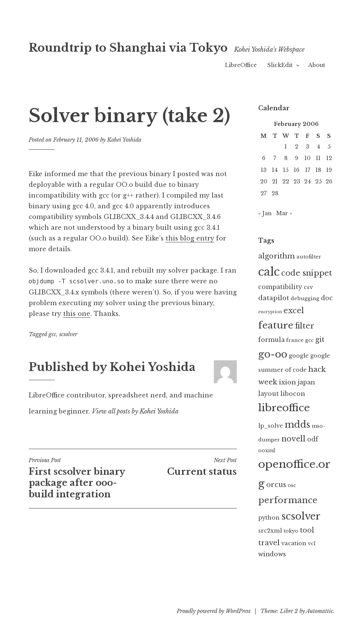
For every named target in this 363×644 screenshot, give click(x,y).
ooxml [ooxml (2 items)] (267, 450)
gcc (52, 334)
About (317, 65)
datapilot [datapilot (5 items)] (274, 298)
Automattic (320, 611)
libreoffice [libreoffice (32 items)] (284, 408)
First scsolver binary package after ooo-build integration (81, 478)
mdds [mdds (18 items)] (297, 424)
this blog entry (190, 238)
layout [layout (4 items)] (269, 394)
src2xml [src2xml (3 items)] (270, 531)
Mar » (284, 213)
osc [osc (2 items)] (292, 485)
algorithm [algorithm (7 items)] (277, 256)
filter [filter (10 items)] (305, 326)
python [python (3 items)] (269, 518)
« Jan (265, 213)
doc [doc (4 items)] (327, 298)
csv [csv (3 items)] (308, 287)
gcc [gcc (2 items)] (309, 340)
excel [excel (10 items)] (294, 310)
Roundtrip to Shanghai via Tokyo (128, 48)
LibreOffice (241, 65)
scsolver (68, 334)
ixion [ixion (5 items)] (287, 382)
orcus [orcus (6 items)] (276, 485)
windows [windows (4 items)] (272, 554)
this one (77, 314)
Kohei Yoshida (124, 140)
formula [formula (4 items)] (271, 340)
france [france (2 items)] (295, 340)
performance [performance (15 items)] (288, 500)
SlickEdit (280, 65)
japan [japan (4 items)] (306, 382)
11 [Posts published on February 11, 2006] (318, 158)
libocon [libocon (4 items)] (293, 394)
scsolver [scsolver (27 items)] (301, 516)
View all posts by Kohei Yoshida (135, 411)
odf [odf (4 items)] (313, 439)
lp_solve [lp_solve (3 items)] (271, 426)
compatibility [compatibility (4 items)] (280, 287)
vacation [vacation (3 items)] (294, 543)
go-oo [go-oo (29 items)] (273, 354)
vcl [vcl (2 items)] (312, 543)
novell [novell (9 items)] (294, 439)
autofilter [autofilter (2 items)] (309, 257)
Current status (185, 467)
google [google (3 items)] (299, 356)
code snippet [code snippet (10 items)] (307, 273)
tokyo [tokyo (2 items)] (291, 531)
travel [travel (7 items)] (269, 543)
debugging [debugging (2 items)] (305, 298)
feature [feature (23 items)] (276, 325)
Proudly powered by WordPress (214, 611)
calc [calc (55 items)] (269, 272)
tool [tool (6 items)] (307, 530)
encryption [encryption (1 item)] (270, 312)
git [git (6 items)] (320, 340)
